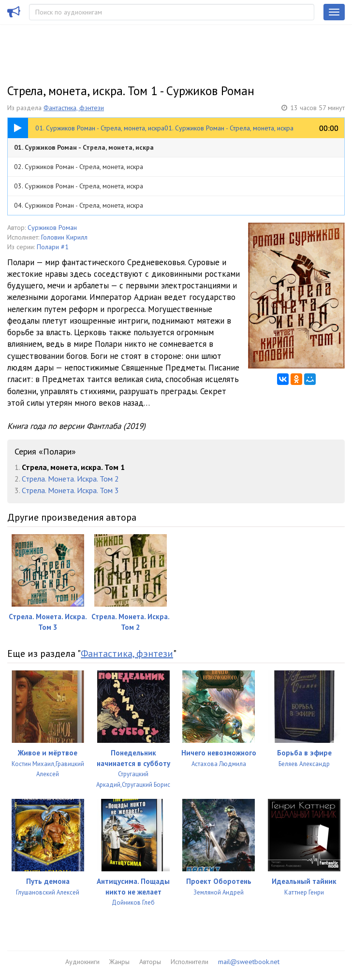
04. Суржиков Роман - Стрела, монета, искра (79, 205)
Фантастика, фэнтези (74, 108)
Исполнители (190, 962)
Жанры (119, 962)
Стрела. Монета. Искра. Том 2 (70, 479)
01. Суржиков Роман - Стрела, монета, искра (84, 147)
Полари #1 (53, 247)
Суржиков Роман (52, 227)
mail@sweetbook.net (249, 962)
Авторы (150, 962)
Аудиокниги (82, 962)
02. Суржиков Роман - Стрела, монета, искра (79, 167)
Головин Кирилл (64, 237)
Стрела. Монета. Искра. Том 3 (70, 490)
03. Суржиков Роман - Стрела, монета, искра (79, 186)
